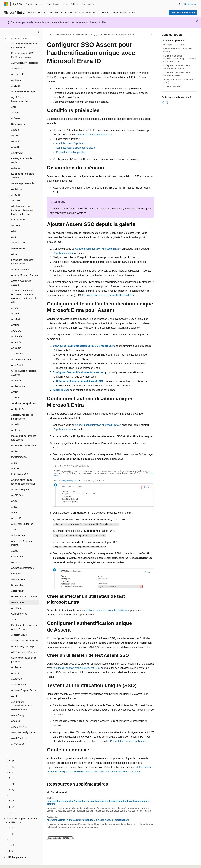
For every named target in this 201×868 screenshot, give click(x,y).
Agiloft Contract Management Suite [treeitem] (21, 91)
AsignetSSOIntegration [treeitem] (22, 559)
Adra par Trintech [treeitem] (20, 66)
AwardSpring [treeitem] (18, 707)
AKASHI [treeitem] (15, 138)
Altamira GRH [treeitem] (18, 234)
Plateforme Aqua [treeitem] (19, 448)
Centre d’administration (183, 13)
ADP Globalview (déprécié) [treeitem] (24, 54)
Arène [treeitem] (14, 504)
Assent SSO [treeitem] (18, 594)
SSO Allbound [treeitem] (18, 211)
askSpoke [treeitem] (16, 565)
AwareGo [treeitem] (16, 712)
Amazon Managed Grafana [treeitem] (24, 266)
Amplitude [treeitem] (16, 311)
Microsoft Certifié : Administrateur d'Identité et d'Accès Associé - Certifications (88, 820)
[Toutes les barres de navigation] (50, 35)
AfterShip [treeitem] (16, 77)
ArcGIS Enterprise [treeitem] (20, 481)
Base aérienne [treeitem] (18, 115)
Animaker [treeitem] (16, 339)
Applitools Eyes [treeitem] (19, 401)
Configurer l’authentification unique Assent (79, 372)
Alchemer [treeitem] (16, 159)
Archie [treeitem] (14, 492)
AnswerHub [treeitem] (17, 345)
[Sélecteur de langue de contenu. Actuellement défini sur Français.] (11, 863)
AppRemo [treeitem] (16, 422)
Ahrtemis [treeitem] (16, 104)
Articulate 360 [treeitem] (18, 527)
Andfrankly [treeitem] (16, 328)
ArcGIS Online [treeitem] (18, 487)
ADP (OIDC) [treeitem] (17, 60)
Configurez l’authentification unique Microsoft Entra (84, 346)
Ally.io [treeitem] (14, 222)
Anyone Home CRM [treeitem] (21, 351)
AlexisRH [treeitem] (16, 192)
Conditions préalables (175, 41)
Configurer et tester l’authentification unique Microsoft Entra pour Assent (179, 59)
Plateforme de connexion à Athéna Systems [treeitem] (24, 619)
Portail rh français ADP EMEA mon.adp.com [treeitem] (22, 47)
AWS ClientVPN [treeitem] (19, 718)
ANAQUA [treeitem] (16, 322)
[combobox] (22, 39)
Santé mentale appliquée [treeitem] (23, 395)
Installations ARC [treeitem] (20, 466)
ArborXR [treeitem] (16, 460)
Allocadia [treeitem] (16, 217)
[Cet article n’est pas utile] (167, 102)
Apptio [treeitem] (14, 443)
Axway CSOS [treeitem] (18, 735)
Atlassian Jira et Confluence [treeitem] (25, 632)
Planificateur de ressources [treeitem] (25, 588)
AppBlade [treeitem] (16, 372)
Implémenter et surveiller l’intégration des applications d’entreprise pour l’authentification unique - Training (99, 802)
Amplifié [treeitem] (15, 305)
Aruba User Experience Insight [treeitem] (23, 534)
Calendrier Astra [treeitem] (19, 605)
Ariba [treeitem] (14, 521)
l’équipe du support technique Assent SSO (76, 668)
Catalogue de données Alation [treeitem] (22, 152)
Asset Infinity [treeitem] (18, 582)
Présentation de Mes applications (129, 741)
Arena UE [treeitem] (16, 510)
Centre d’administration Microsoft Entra (97, 249)
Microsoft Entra (63, 35)
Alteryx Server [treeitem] (18, 240)
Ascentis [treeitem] (15, 554)
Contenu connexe (172, 86)
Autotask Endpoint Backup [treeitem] (24, 682)
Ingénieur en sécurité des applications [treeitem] (24, 429)
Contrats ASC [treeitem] (18, 548)
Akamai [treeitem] (15, 133)
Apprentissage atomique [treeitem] (23, 638)
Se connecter (191, 4)
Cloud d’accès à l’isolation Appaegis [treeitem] (24, 364)
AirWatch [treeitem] (16, 127)
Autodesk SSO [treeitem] (19, 676)
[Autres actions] (151, 35)
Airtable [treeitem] (15, 121)
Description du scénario (175, 45)
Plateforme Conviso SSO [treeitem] (24, 437)
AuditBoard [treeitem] (17, 659)
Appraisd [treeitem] (16, 416)
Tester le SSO (61, 390)
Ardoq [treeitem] (14, 498)
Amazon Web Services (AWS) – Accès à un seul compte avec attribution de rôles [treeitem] (24, 288)
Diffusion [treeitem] (16, 110)
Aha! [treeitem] (14, 98)
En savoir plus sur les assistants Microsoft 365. (108, 295)
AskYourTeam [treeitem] (18, 571)
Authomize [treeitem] (16, 670)
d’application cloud (63, 253)
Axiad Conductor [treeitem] (19, 730)
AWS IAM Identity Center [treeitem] (23, 724)
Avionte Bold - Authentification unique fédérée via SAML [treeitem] (22, 697)
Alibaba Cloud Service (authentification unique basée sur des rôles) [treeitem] (23, 202)
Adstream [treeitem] (16, 71)
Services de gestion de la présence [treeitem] (24, 651)
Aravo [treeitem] (14, 454)
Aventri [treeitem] (15, 687)
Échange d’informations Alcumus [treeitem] (23, 167)
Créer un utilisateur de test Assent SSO (79, 381)
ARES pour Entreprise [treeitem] (22, 515)
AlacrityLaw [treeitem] (17, 144)
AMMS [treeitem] (15, 299)
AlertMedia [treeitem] (17, 180)
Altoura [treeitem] (15, 245)
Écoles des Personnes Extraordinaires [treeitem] (22, 253)
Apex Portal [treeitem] (17, 357)
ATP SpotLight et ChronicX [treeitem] (24, 643)
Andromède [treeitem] (17, 334)
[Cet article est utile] (163, 102)
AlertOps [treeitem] (16, 186)
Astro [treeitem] (14, 611)
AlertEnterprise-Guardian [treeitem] (23, 175)
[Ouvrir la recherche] (180, 4)
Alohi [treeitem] (14, 228)
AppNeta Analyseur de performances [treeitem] (22, 408)
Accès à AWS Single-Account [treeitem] (22, 274)
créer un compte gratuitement (93, 135)
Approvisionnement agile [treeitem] (23, 83)
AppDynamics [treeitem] (18, 378)
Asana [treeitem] (14, 542)
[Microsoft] (6, 4)
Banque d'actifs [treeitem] (19, 577)
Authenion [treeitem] (16, 665)
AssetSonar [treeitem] (17, 599)
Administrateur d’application (72, 143)
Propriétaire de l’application (71, 152)
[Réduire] (38, 32)
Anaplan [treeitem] (15, 316)
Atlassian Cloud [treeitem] (19, 626)
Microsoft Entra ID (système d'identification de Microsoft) (103, 35)
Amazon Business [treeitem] (20, 261)
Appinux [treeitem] (15, 389)
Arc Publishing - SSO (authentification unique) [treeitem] (23, 473)
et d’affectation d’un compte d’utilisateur (108, 610)
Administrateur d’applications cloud (75, 148)
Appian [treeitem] (15, 383)
